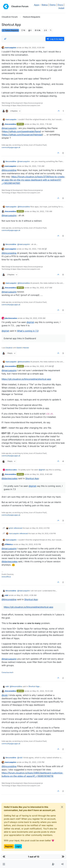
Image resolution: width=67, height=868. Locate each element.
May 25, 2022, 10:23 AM (43, 691)
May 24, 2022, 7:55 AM (42, 211)
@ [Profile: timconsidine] (9, 170)
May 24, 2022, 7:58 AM (35, 249)
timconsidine (10, 124)
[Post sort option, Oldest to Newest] (5, 39)
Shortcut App (32, 478)
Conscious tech (7, 672)
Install (61, 8)
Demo (53, 5)
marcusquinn (10, 48)
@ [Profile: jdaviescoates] (10, 478)
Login (18, 846)
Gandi (19, 348)
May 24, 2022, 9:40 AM (42, 474)
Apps (37, 5)
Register (9, 846)
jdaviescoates (11, 318)
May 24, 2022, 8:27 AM (42, 288)
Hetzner (26, 348)
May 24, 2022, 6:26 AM (35, 48)
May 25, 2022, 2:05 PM (35, 762)
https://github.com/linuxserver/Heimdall (22, 135)
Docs (60, 5)
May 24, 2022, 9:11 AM (42, 366)
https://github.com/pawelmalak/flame (21, 131)
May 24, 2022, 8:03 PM (31, 544)
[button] (4, 864)
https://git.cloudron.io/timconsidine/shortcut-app (26, 379)
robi (7, 595)
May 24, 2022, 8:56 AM (36, 318)
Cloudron (9, 348)
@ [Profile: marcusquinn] (9, 128)
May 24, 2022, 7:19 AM (42, 124)
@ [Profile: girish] (30, 322)
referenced (18, 528)
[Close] (62, 807)
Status (45, 5)
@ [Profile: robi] (5, 695)
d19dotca (9, 544)
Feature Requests (10, 30)
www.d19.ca (6, 577)
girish (11, 528)
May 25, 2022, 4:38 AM (27, 595)
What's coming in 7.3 (28, 331)
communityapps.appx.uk (11, 147)
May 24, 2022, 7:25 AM (35, 166)
